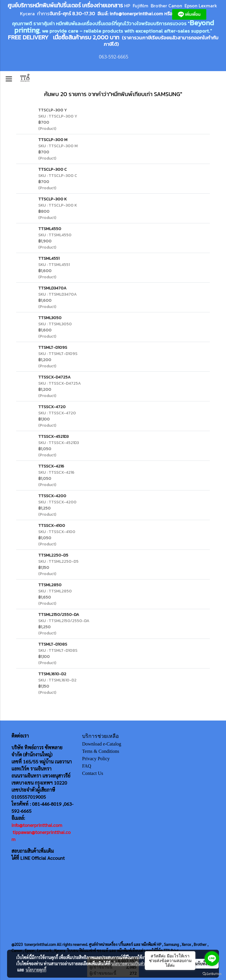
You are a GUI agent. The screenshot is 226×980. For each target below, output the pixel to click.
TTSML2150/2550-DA (59, 615)
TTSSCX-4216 (51, 466)
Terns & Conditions (101, 751)
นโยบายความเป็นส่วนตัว (132, 964)
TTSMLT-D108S (53, 644)
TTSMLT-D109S (53, 347)
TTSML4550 (50, 229)
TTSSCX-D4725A (54, 377)
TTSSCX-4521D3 (53, 437)
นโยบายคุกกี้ (36, 970)
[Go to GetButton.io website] (212, 974)
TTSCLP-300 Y (53, 110)
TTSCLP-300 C (53, 169)
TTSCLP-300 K (53, 199)
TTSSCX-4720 (52, 407)
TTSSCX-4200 (52, 496)
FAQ (87, 766)
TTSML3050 (50, 318)
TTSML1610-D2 (52, 674)
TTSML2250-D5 (53, 555)
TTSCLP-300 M (53, 140)
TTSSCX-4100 (52, 526)
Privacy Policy (96, 759)
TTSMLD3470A (52, 288)
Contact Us (93, 773)
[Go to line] (212, 959)
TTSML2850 (50, 585)
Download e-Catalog (102, 744)
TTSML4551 (49, 258)
